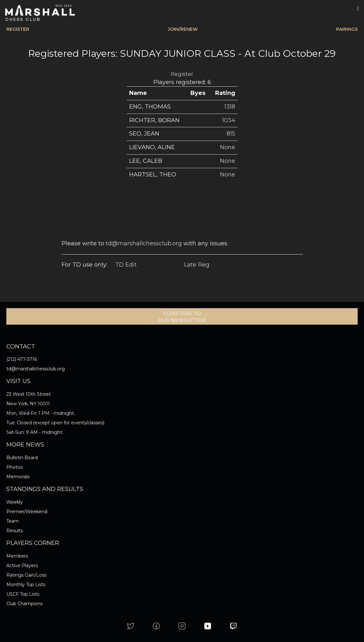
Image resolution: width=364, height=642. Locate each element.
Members (17, 556)
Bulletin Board (22, 458)
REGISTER (18, 29)
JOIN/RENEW (183, 29)
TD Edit (126, 265)
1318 (230, 107)
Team (13, 521)
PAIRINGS (347, 29)
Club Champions (24, 604)
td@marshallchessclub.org (144, 243)
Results (15, 531)
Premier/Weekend (27, 512)
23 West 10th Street (29, 394)
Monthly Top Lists (26, 585)
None (228, 147)
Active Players (22, 566)
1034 (229, 120)
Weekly (15, 502)
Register (182, 74)
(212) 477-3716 (22, 359)
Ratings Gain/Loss (26, 575)
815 (231, 134)
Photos (14, 467)
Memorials (18, 477)
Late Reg (197, 265)
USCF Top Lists (23, 594)
